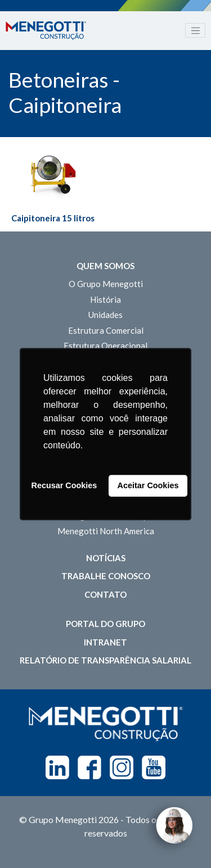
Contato (105, 594)
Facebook (89, 767)
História (105, 299)
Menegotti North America (106, 531)
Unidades (105, 315)
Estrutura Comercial (106, 330)
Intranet (105, 642)
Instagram (122, 767)
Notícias (106, 558)
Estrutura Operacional (105, 346)
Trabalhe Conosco (106, 576)
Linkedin (57, 767)
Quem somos (105, 266)
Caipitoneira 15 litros (53, 218)
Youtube (154, 767)
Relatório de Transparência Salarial (105, 660)
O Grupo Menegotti (106, 284)
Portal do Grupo (105, 624)
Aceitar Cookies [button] (148, 486)
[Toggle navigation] (195, 30)
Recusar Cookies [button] (64, 486)
